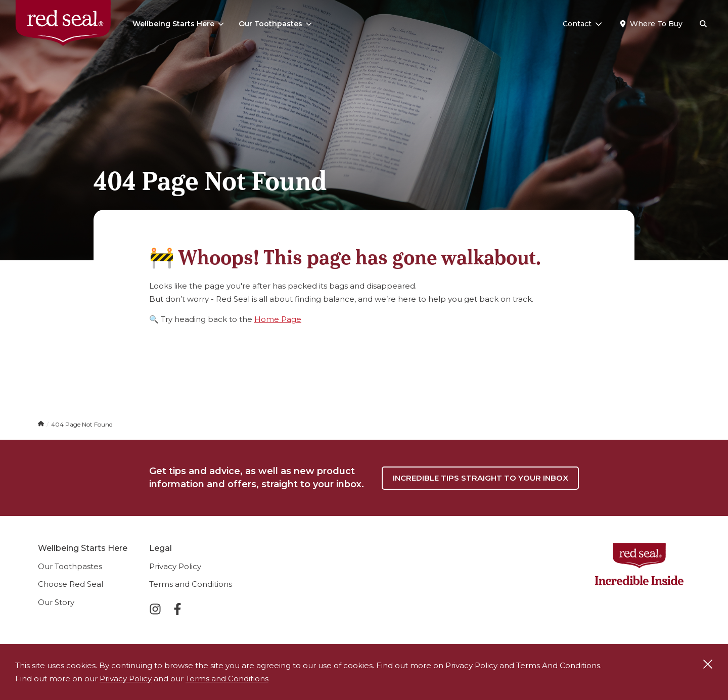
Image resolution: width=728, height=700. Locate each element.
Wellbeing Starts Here (178, 24)
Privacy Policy (175, 566)
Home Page (278, 319)
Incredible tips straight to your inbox (481, 478)
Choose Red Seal (71, 584)
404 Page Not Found (82, 424)
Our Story (56, 602)
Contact (582, 24)
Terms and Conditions (191, 584)
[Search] (703, 24)
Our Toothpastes (275, 24)
